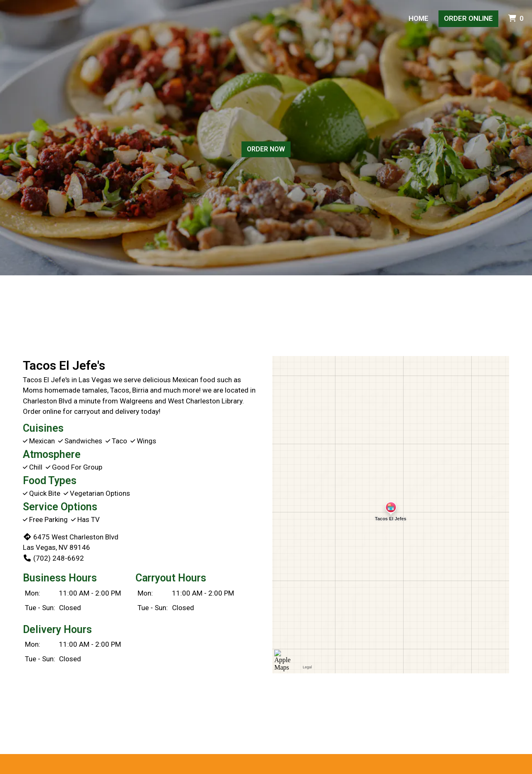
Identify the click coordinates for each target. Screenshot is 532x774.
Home (419, 18)
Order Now (266, 149)
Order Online (468, 18)
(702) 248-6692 (53, 558)
